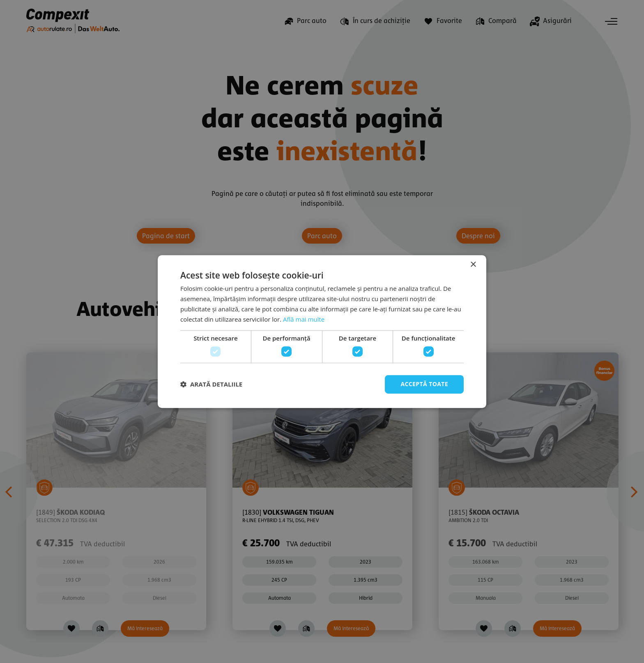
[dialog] (322, 331)
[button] (211, 384)
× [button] (473, 265)
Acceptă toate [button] (424, 384)
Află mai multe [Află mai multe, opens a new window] (304, 319)
